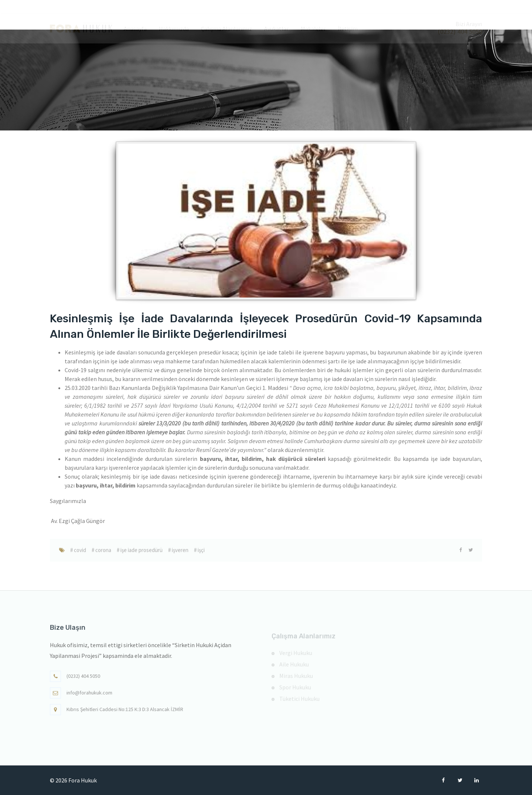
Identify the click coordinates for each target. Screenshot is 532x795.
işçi (201, 554)
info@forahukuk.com (89, 697)
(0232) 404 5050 (83, 680)
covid (79, 554)
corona (103, 554)
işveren (180, 554)
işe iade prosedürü (141, 554)
